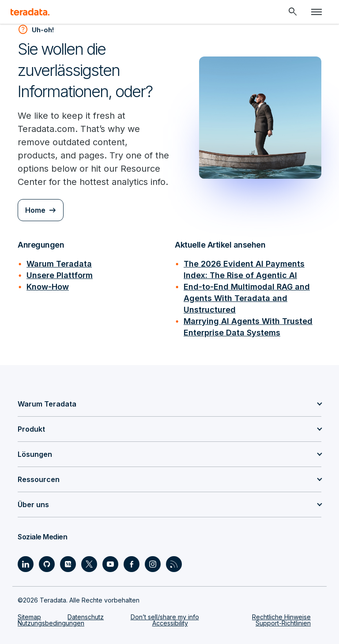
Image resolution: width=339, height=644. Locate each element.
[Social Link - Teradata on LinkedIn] (26, 564)
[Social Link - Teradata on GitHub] (47, 564)
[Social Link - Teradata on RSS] (174, 564)
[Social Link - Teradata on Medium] (68, 564)
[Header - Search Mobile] (293, 12)
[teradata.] (30, 12)
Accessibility (170, 623)
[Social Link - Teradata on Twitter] (89, 564)
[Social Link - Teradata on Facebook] (132, 564)
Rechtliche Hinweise (281, 617)
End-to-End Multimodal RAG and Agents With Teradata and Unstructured (247, 298)
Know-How (48, 287)
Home (35, 210)
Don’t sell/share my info (165, 617)
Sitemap (29, 617)
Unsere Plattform (60, 275)
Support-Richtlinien (283, 623)
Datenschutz (86, 617)
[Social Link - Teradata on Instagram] (153, 564)
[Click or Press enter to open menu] (316, 12)
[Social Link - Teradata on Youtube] (110, 564)
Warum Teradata (59, 264)
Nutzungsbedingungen (51, 623)
